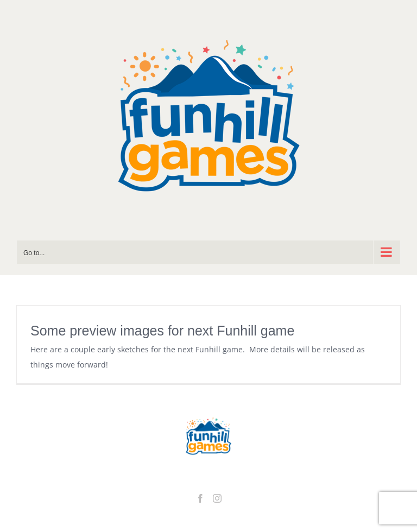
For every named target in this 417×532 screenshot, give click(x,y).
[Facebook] (200, 498)
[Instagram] (217, 498)
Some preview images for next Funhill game (162, 331)
